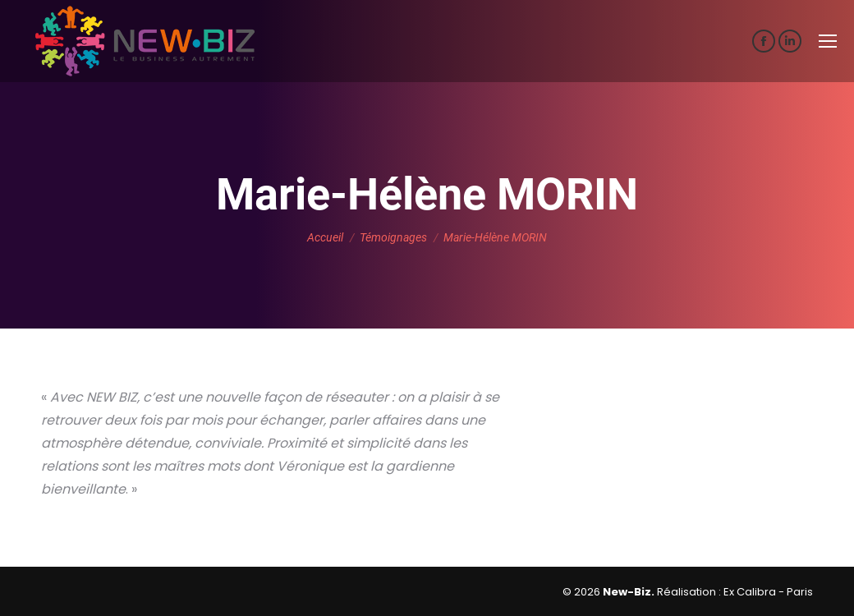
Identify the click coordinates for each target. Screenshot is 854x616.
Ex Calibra (750, 592)
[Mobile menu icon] (828, 41)
